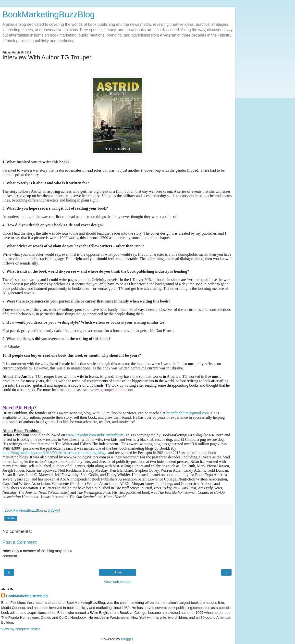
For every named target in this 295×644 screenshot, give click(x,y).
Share (11, 518)
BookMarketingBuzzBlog (49, 14)
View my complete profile (21, 629)
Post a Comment (19, 542)
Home (118, 572)
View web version (118, 582)
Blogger (127, 639)
